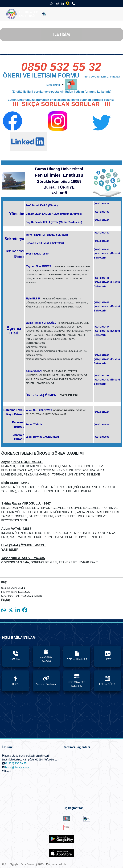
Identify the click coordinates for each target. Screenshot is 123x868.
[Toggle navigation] (111, 14)
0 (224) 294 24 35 (16, 763)
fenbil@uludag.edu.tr (17, 767)
